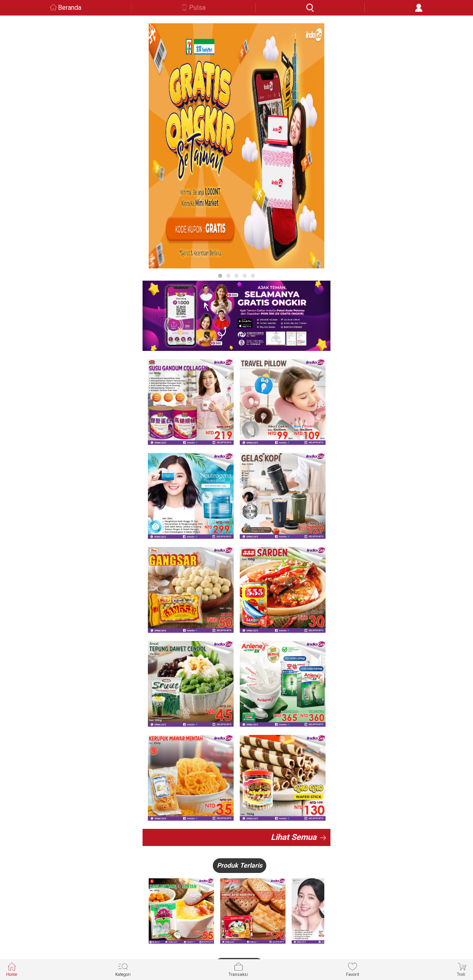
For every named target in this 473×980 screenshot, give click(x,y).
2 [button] (228, 276)
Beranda (70, 8)
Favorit (353, 969)
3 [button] (237, 276)
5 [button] (253, 276)
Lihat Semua (294, 837)
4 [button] (245, 276)
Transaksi (238, 969)
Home (12, 969)
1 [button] (220, 276)
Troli (462, 969)
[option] (237, 146)
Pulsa (197, 8)
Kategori (123, 969)
